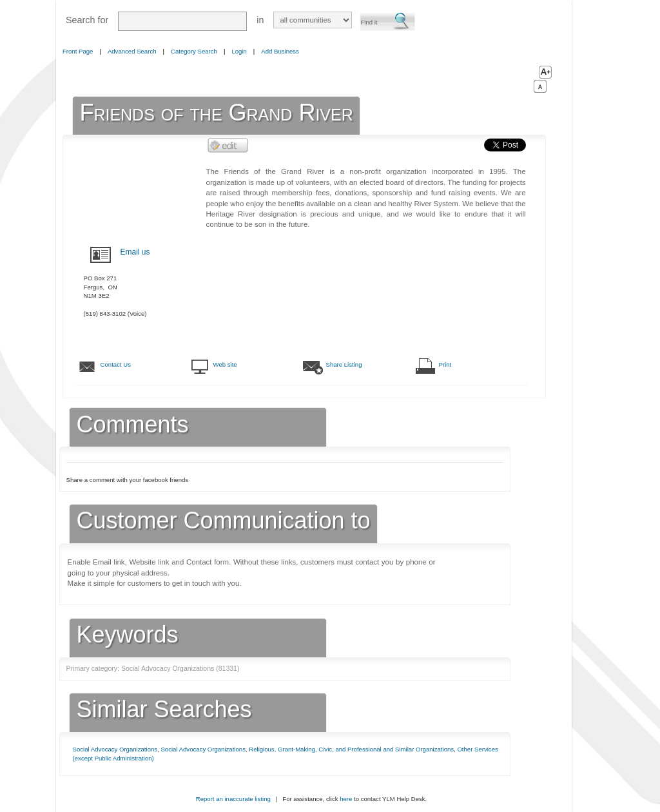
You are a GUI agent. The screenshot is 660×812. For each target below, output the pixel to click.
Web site (225, 364)
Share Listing (344, 364)
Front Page (78, 51)
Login (239, 51)
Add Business (280, 51)
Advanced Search (132, 51)
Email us (135, 252)
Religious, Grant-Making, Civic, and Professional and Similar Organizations (351, 749)
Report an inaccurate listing (233, 799)
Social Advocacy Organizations (115, 749)
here (346, 799)
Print (445, 364)
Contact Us (116, 364)
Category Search (194, 51)
